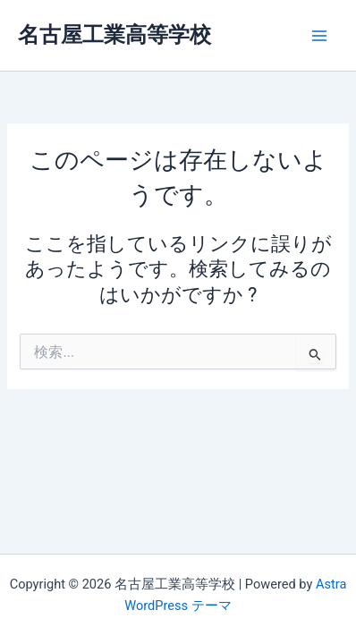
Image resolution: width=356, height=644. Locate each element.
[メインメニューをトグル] (319, 36)
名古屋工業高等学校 (114, 35)
